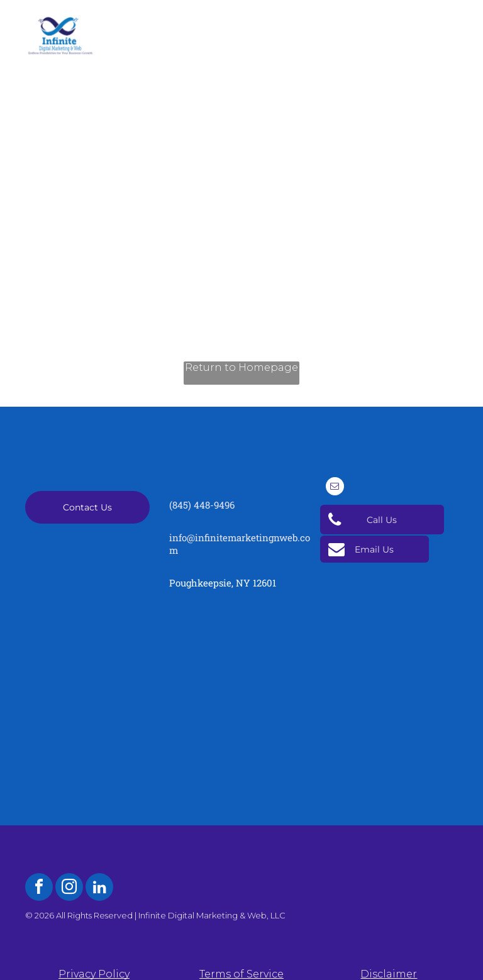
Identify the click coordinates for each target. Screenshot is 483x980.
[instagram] (69, 889)
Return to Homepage (241, 367)
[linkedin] (99, 889)
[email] (335, 488)
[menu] (455, 18)
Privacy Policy (94, 974)
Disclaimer (389, 974)
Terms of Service (241, 974)
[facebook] (39, 889)
